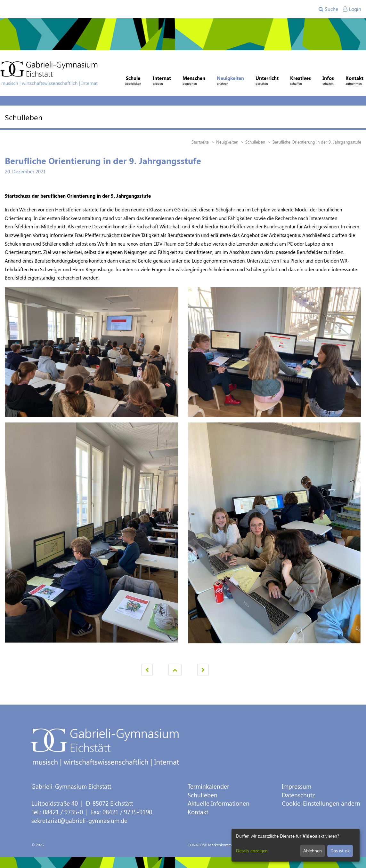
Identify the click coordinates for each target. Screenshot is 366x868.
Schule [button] (133, 81)
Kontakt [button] (354, 81)
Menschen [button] (194, 81)
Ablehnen (313, 851)
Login (352, 9)
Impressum (297, 786)
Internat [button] (162, 81)
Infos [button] (328, 81)
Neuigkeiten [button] (230, 81)
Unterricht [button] (267, 81)
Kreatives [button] (301, 81)
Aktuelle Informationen (219, 803)
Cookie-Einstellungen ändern (321, 803)
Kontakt (198, 812)
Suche (328, 9)
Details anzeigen (252, 851)
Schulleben (203, 795)
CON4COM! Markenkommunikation (218, 845)
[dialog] (296, 845)
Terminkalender (208, 786)
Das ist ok (340, 851)
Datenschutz (298, 795)
